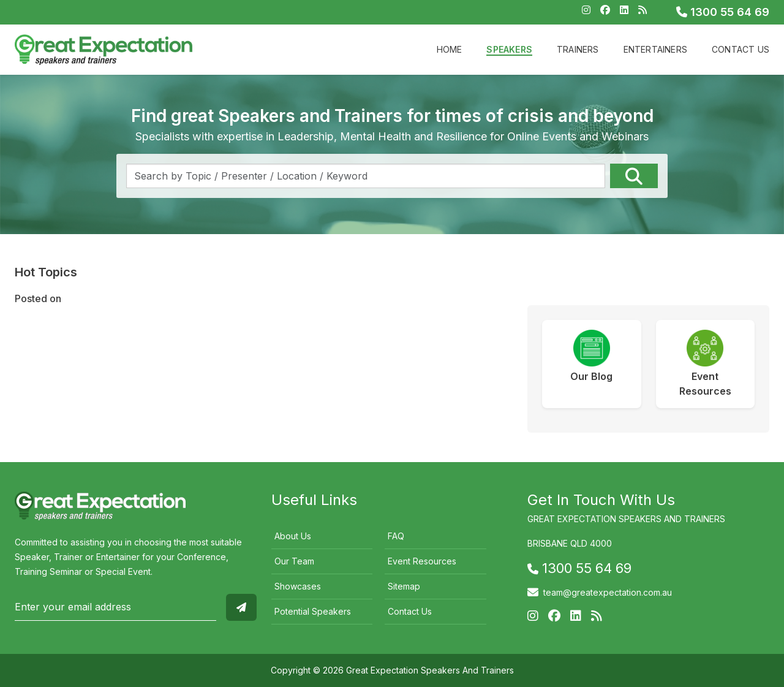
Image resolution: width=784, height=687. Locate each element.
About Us (293, 536)
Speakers (509, 49)
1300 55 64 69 (723, 12)
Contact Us (741, 49)
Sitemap (404, 586)
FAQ (396, 536)
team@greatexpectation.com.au (608, 592)
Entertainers (655, 49)
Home (450, 49)
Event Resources (422, 561)
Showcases (298, 586)
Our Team (294, 561)
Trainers (578, 49)
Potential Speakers (313, 611)
